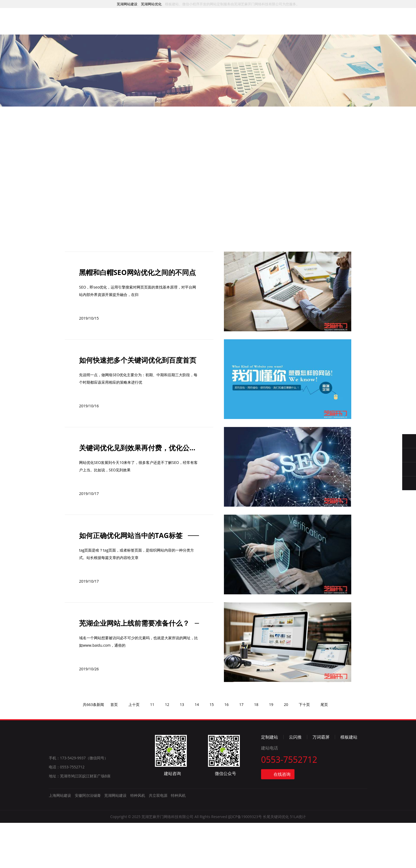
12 (167, 750)
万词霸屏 (321, 782)
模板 (227, 27)
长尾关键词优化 (276, 862)
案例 (174, 25)
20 (286, 750)
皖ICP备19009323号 (245, 862)
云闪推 (295, 782)
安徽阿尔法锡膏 (88, 841)
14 (197, 750)
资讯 (253, 28)
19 (271, 750)
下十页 (304, 750)
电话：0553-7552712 (67, 812)
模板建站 (349, 782)
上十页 (134, 750)
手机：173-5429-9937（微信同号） (78, 803)
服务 (148, 25)
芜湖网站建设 (127, 4)
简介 (279, 29)
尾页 (324, 750)
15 (212, 750)
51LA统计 (298, 862)
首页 (122, 24)
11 (152, 750)
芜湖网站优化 (151, 4)
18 (256, 750)
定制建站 (270, 782)
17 (241, 750)
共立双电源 (158, 841)
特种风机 (138, 841)
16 (227, 750)
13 (182, 750)
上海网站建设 (60, 841)
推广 (200, 26)
